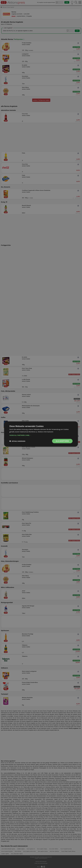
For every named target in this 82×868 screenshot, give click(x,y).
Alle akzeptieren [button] (62, 441)
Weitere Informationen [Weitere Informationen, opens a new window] (46, 432)
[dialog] (41, 434)
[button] (41, 435)
